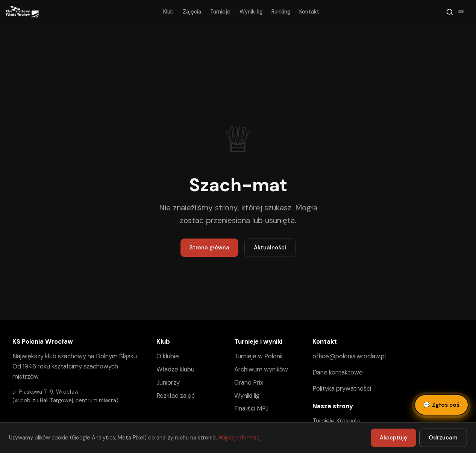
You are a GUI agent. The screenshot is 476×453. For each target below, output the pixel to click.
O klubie (168, 356)
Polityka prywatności (342, 388)
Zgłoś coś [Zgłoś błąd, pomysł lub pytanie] (441, 405)
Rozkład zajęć (176, 396)
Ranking (281, 12)
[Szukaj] (456, 12)
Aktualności (270, 248)
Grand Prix (249, 382)
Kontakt (309, 12)
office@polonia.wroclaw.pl (349, 356)
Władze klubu (175, 369)
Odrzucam (443, 438)
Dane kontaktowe (338, 372)
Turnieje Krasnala (336, 421)
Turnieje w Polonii (258, 356)
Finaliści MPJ (251, 408)
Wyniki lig (251, 12)
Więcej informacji (240, 438)
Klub (168, 12)
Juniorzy (168, 382)
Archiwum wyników (261, 369)
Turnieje (220, 12)
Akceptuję (393, 438)
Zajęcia (192, 12)
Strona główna (209, 248)
